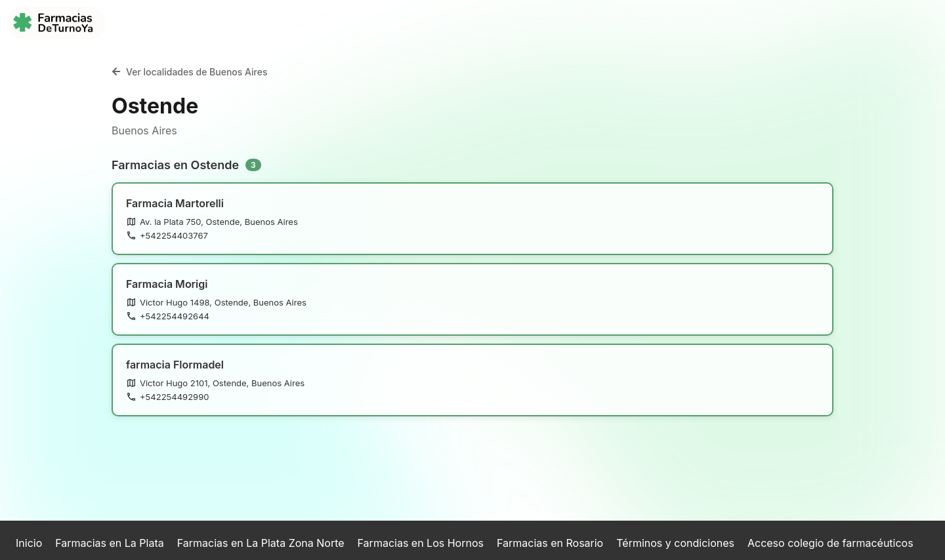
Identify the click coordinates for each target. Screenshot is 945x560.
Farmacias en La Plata (109, 543)
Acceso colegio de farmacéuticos (830, 543)
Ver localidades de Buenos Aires (190, 72)
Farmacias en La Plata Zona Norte (261, 543)
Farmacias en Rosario (550, 543)
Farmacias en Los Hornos (421, 543)
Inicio (29, 543)
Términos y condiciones (675, 543)
